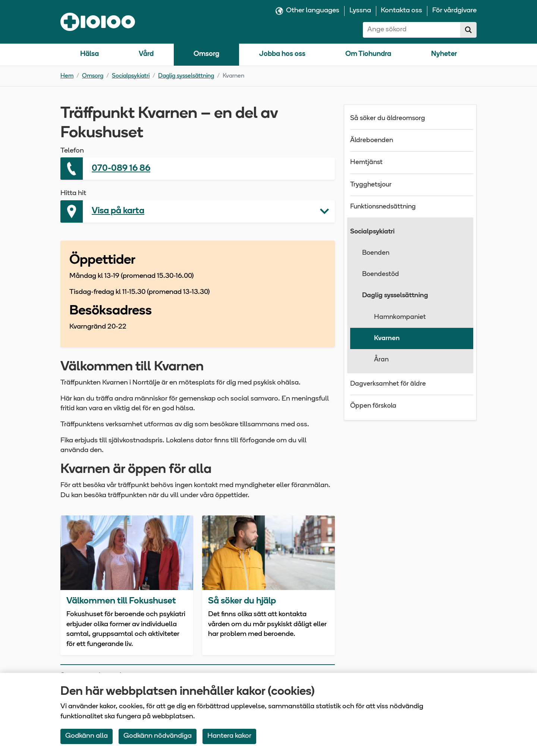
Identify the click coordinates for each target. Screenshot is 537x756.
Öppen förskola (373, 406)
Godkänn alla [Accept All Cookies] (87, 736)
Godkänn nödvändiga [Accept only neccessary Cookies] (158, 736)
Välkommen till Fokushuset (121, 601)
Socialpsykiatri (131, 76)
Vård (146, 54)
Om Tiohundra (368, 54)
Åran (381, 360)
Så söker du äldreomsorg (388, 118)
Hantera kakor (229, 736)
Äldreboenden (372, 140)
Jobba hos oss (282, 54)
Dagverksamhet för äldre (388, 384)
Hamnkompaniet (400, 317)
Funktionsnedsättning (383, 207)
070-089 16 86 (121, 169)
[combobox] (412, 30)
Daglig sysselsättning (186, 76)
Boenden (376, 253)
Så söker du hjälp (242, 601)
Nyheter (444, 54)
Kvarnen (387, 338)
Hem (67, 76)
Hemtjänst (366, 162)
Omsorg (206, 54)
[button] (198, 211)
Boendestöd (381, 274)
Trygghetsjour (371, 185)
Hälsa (89, 54)
